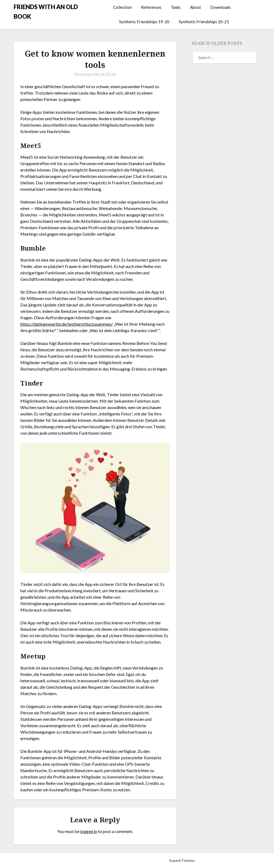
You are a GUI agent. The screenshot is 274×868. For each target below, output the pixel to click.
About (195, 7)
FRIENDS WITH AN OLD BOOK (46, 12)
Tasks (176, 7)
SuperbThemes (182, 860)
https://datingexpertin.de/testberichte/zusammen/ (67, 324)
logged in (89, 831)
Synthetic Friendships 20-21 (204, 22)
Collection (122, 7)
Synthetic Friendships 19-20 (144, 22)
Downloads (220, 7)
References (151, 7)
